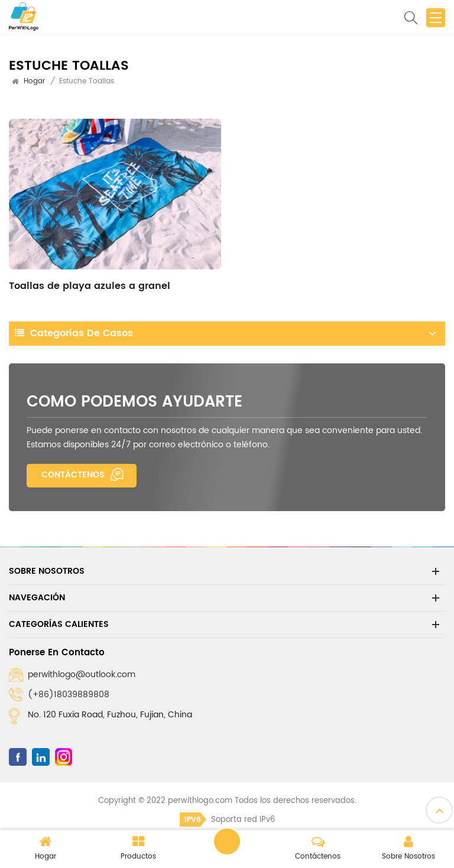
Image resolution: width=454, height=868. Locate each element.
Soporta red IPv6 (227, 820)
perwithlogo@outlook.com (82, 674)
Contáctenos (73, 475)
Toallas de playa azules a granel (90, 286)
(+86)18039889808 (69, 695)
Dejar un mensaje (227, 841)
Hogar (34, 81)
